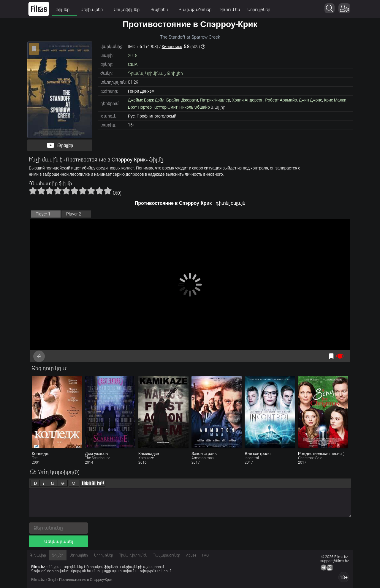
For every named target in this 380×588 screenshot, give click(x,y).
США (133, 64)
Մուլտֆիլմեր (129, 9)
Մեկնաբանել (59, 541)
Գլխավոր (38, 555)
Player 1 (43, 214)
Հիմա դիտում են (133, 555)
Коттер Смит (166, 107)
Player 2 (74, 214)
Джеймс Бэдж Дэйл (146, 100)
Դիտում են (229, 9)
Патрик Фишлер (215, 100)
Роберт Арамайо (281, 100)
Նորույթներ (259, 9)
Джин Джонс (310, 100)
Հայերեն (161, 9)
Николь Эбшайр (195, 107)
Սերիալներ (94, 9)
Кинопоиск (172, 47)
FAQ (205, 555)
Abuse (191, 555)
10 (108, 191)
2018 (133, 56)
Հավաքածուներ (195, 9)
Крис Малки (335, 100)
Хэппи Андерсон (248, 100)
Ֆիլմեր (64, 9)
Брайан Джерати (182, 100)
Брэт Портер (140, 107)
